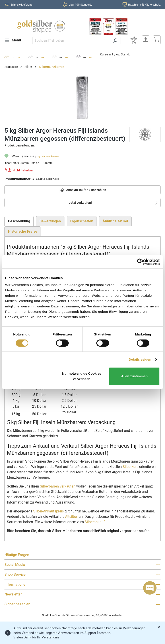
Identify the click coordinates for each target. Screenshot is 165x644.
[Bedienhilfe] (134, 40)
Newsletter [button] (82, 594)
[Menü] (14, 40)
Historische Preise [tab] (23, 231)
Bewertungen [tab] (50, 221)
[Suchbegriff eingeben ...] (71, 41)
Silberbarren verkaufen (58, 486)
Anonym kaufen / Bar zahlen (83, 190)
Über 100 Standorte (80, 5)
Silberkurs (130, 467)
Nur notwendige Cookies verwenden (82, 376)
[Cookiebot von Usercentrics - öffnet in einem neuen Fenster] (140, 262)
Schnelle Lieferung (22, 5)
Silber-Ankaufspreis (48, 511)
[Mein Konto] (146, 40)
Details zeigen (140, 359)
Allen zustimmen (134, 376)
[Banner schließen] (159, 627)
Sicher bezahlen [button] (82, 604)
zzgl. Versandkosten (47, 157)
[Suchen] (115, 41)
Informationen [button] (82, 584)
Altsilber (71, 517)
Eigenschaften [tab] (82, 221)
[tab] (19, 221)
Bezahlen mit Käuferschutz (144, 5)
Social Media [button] (82, 565)
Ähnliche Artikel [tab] (115, 221)
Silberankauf (95, 522)
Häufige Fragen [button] (82, 555)
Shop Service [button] (82, 575)
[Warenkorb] (157, 40)
